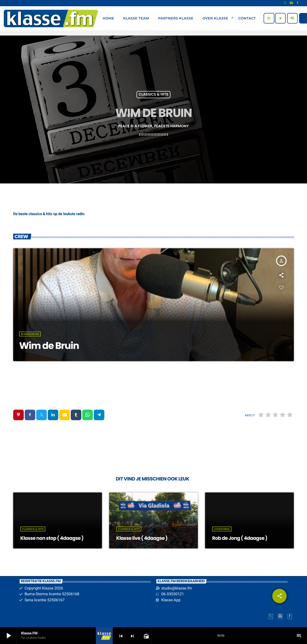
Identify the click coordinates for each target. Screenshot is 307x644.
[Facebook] (298, 3)
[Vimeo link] (51, 18)
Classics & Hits (153, 95)
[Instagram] (291, 3)
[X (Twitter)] (285, 3)
